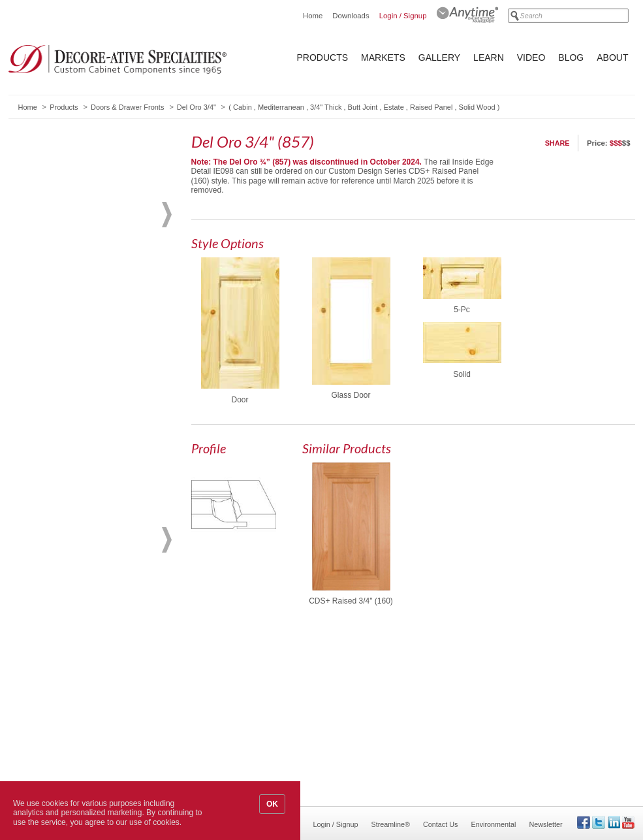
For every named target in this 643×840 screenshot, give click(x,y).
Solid (462, 374)
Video (531, 57)
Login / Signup (403, 16)
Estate (394, 107)
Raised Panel (431, 107)
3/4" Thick (326, 107)
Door (240, 400)
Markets (383, 57)
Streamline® (391, 824)
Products (323, 57)
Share (557, 143)
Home (313, 16)
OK (272, 804)
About (612, 57)
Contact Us (440, 824)
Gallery (439, 57)
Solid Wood (477, 107)
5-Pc (462, 310)
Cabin (243, 107)
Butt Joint (363, 107)
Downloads (351, 16)
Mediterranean (281, 107)
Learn (489, 57)
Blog (571, 57)
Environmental (493, 824)
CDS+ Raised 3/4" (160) (351, 601)
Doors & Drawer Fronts (127, 107)
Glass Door (351, 395)
